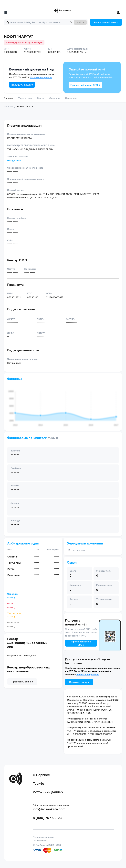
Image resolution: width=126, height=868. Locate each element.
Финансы (55, 98)
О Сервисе (41, 775)
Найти (80, 22)
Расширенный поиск (106, 22)
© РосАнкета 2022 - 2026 (47, 845)
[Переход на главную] (63, 11)
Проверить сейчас (22, 682)
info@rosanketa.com (49, 809)
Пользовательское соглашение (43, 839)
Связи (41, 98)
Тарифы (39, 783)
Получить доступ (22, 85)
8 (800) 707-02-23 (47, 818)
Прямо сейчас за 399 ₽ (85, 85)
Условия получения (41, 77)
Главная (8, 98)
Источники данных (48, 792)
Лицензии (71, 98)
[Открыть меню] (6, 13)
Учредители (25, 98)
